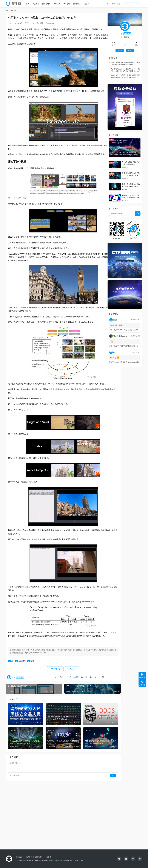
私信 (130, 51)
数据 (32, 681)
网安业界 (38, 4)
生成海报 (72, 698)
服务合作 (48, 857)
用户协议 (29, 857)
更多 (88, 4)
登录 (122, 4)
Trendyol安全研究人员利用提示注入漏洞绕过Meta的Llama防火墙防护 (131, 198)
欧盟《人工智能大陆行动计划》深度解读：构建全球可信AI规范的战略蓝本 (131, 175)
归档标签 (38, 857)
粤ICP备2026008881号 (75, 861)
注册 (128, 4)
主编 (10, 23)
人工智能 (22, 681)
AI (12, 681)
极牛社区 (59, 4)
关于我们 (19, 857)
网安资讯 (40, 23)
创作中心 (137, 4)
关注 (120, 51)
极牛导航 (69, 4)
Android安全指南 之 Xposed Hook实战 (127, 362)
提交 (98, 789)
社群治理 (78, 4)
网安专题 (48, 4)
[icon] (119, 859)
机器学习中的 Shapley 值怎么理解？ (126, 330)
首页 (30, 4)
